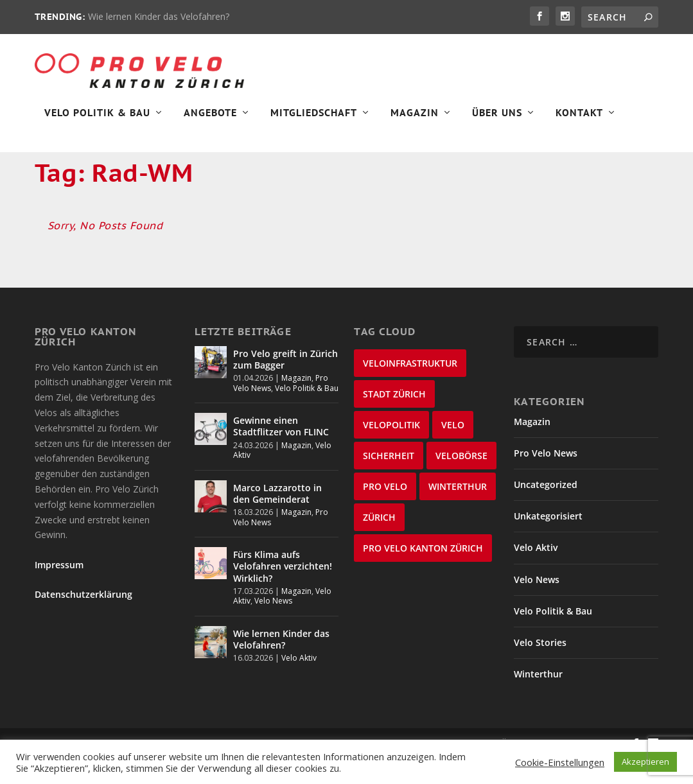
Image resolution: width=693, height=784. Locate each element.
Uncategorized (546, 511)
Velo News (273, 627)
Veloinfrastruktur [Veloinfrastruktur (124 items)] (410, 389)
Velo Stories (540, 669)
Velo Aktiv (299, 684)
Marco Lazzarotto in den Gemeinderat (277, 520)
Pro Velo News (546, 479)
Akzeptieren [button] (645, 762)
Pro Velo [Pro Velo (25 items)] (385, 512)
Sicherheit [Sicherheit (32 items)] (389, 481)
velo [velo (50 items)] (453, 450)
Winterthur (538, 700)
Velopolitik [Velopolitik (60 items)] (391, 450)
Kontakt (579, 119)
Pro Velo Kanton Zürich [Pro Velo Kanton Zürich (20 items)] (423, 574)
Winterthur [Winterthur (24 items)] (458, 512)
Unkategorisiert (548, 542)
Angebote (210, 119)
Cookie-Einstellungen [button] (560, 762)
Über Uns (497, 119)
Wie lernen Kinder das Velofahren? (159, 16)
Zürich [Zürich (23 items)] (379, 543)
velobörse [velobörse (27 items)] (461, 481)
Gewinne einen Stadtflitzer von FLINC (281, 452)
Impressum (59, 590)
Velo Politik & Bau (97, 119)
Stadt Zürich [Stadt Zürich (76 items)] (394, 420)
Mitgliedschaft (314, 119)
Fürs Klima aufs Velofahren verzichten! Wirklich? (283, 592)
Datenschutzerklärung (83, 621)
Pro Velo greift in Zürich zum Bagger (285, 385)
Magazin (415, 119)
